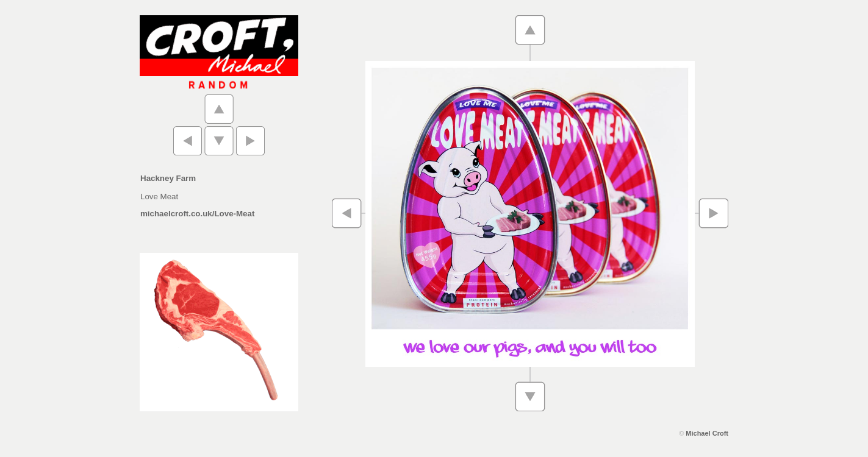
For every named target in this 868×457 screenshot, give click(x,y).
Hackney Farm (168, 178)
